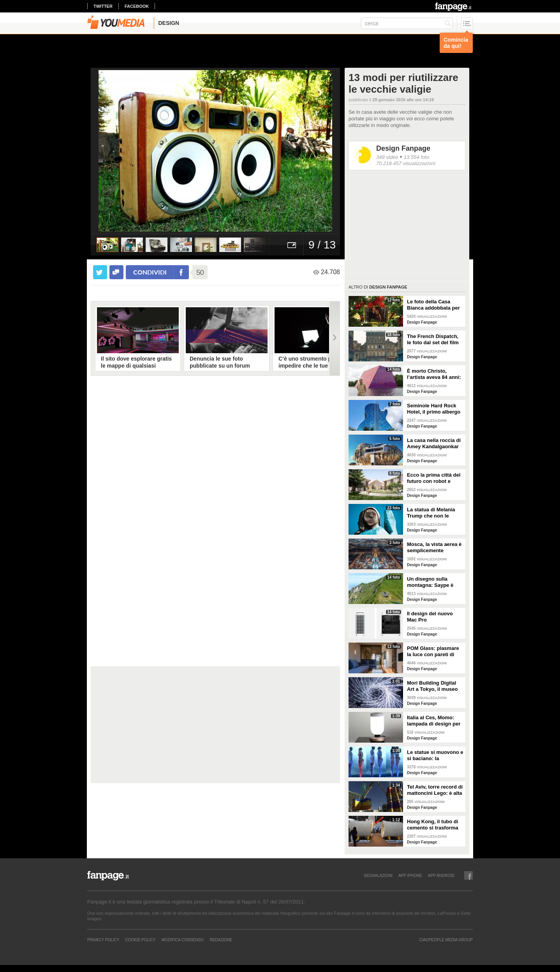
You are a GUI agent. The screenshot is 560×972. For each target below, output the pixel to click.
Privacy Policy (103, 940)
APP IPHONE (410, 875)
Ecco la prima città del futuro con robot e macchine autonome (434, 478)
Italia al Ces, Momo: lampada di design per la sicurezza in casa (434, 721)
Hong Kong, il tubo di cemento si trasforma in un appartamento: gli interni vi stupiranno (435, 825)
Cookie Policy (140, 940)
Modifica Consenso (183, 940)
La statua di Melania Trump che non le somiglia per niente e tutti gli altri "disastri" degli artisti (433, 513)
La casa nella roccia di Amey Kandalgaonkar (434, 443)
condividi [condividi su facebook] (150, 272)
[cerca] (407, 23)
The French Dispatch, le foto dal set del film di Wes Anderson (433, 340)
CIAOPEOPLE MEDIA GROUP (446, 940)
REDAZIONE (221, 940)
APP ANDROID (441, 875)
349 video (387, 157)
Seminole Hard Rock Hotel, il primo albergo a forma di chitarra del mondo (434, 409)
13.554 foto (416, 157)
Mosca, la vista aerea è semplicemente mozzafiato (434, 548)
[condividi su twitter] (100, 272)
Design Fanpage (403, 148)
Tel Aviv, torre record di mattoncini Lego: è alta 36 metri (435, 790)
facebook (137, 6)
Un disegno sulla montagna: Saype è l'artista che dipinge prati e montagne (431, 582)
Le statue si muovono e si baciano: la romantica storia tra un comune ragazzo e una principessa (435, 755)
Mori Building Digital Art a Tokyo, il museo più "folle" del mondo (433, 686)
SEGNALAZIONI (378, 875)
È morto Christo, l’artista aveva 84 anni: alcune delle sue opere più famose (434, 374)
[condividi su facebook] (116, 272)
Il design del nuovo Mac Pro (430, 617)
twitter (103, 6)
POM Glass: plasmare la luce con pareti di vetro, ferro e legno (433, 652)
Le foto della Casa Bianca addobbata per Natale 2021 (433, 305)
